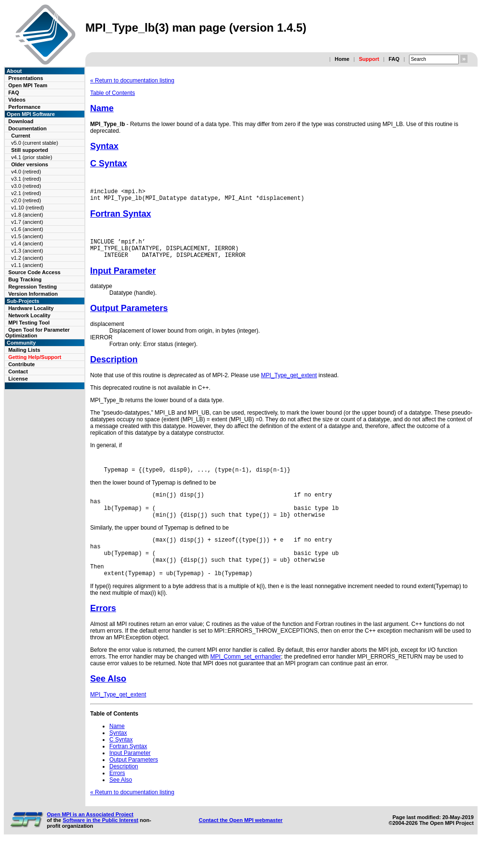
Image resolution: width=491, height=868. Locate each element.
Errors (103, 631)
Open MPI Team (28, 85)
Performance (24, 107)
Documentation (27, 128)
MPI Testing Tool (29, 323)
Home (342, 59)
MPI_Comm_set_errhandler (246, 680)
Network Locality (29, 315)
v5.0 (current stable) (35, 143)
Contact (18, 371)
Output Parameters (129, 315)
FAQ (394, 59)
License (18, 379)
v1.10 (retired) (27, 208)
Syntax (104, 146)
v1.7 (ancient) (27, 222)
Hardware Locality (31, 308)
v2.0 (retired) (26, 200)
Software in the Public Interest (101, 843)
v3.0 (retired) (26, 186)
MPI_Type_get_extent (289, 382)
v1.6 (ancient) (27, 229)
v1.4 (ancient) (27, 243)
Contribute (22, 364)
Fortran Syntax (121, 217)
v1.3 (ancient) (27, 251)
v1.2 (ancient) (27, 258)
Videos (17, 100)
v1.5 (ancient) (27, 236)
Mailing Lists (24, 350)
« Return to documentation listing (132, 81)
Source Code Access (34, 272)
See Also (108, 702)
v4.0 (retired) (26, 172)
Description (114, 367)
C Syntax (109, 163)
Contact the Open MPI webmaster (240, 843)
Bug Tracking (25, 279)
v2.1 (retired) (26, 193)
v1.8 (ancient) (27, 215)
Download (21, 121)
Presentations (26, 78)
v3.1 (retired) (26, 179)
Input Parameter (123, 278)
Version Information (33, 294)
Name (102, 108)
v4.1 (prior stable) (32, 157)
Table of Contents (112, 93)
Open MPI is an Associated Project (90, 837)
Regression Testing (32, 287)
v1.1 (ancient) (27, 265)
